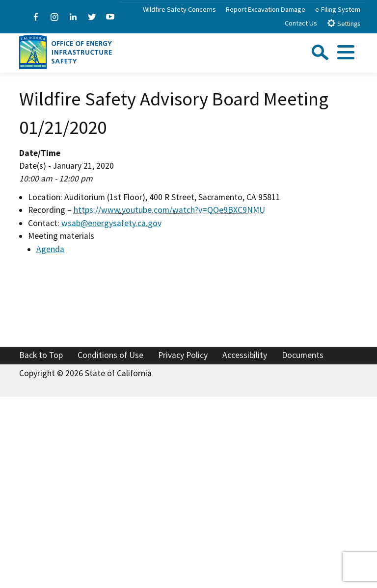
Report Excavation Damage (266, 9)
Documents (303, 355)
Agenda (50, 249)
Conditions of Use (110, 355)
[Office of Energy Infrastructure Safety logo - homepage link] (66, 51)
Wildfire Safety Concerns (179, 9)
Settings (343, 23)
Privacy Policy (183, 355)
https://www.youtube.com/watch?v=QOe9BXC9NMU (169, 210)
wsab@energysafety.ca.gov (111, 223)
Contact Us (301, 23)
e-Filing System (338, 9)
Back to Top (41, 355)
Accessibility (245, 355)
